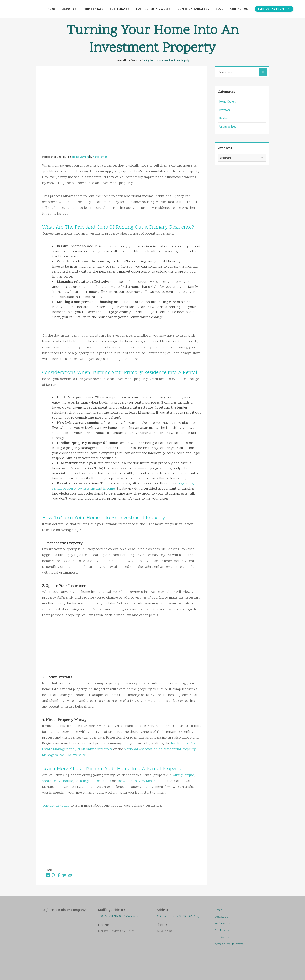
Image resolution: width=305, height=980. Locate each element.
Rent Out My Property (274, 9)
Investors (225, 110)
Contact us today (56, 806)
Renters (224, 118)
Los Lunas (103, 781)
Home (119, 60)
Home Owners (131, 60)
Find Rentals (222, 924)
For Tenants (222, 930)
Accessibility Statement (229, 944)
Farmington (84, 781)
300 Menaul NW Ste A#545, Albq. (119, 916)
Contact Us (221, 917)
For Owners (222, 937)
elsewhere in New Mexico (137, 781)
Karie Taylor (100, 157)
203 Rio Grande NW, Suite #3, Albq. (178, 916)
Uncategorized (228, 127)
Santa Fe (49, 781)
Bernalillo (65, 781)
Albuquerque (183, 775)
